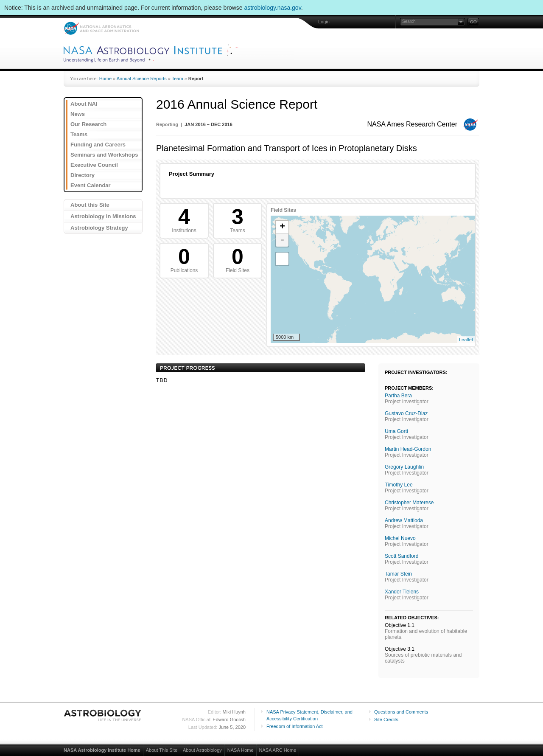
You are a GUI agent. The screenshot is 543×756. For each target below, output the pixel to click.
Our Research (88, 124)
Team (178, 79)
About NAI (84, 104)
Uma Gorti (396, 431)
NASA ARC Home (278, 750)
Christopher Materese (409, 503)
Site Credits (386, 719)
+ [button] (282, 227)
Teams (79, 134)
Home (105, 79)
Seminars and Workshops (104, 155)
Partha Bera (398, 396)
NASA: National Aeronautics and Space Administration (101, 28)
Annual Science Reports (142, 79)
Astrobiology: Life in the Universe (103, 715)
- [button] (282, 240)
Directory (83, 175)
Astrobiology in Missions (103, 216)
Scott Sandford (402, 556)
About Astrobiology (202, 750)
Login (324, 22)
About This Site (162, 750)
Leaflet (466, 340)
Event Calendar (91, 185)
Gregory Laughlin (404, 467)
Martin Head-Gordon (408, 449)
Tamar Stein (398, 574)
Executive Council (94, 165)
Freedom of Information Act (295, 726)
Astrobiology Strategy (99, 228)
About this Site (90, 205)
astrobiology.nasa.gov (273, 8)
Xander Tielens (402, 592)
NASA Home (241, 750)
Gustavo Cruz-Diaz (406, 413)
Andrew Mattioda (404, 520)
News (78, 114)
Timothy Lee (399, 485)
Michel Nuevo (400, 538)
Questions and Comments (401, 712)
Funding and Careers (98, 145)
